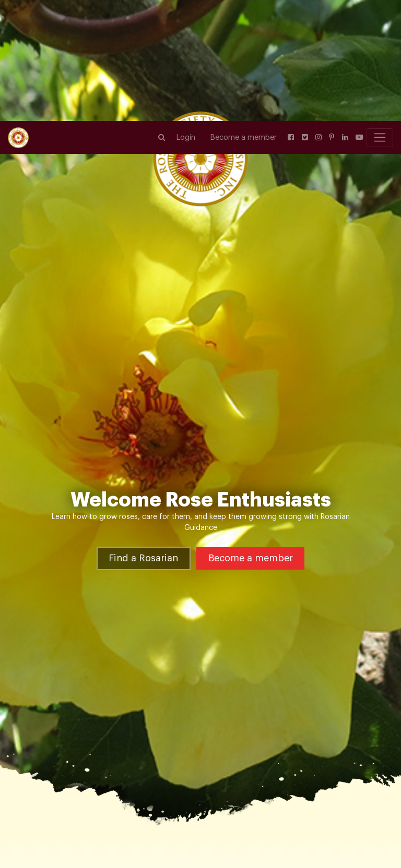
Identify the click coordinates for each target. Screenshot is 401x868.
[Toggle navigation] (380, 17)
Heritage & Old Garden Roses (139, 813)
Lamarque (215, 813)
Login (186, 16)
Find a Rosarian (143, 499)
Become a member (244, 16)
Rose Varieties (55, 813)
